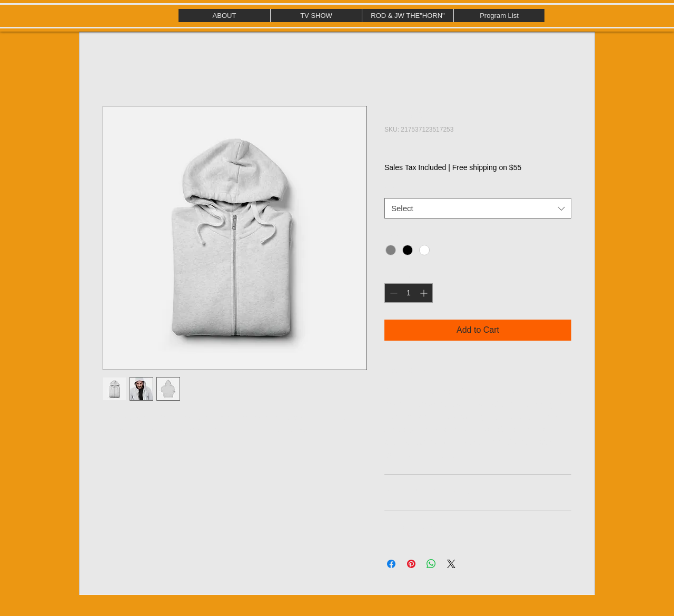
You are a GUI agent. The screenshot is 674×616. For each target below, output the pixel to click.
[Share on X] (451, 564)
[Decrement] (393, 293)
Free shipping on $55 (487, 167)
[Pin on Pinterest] (411, 564)
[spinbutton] (409, 293)
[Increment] (425, 293)
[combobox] (478, 208)
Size (391, 188)
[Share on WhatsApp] (431, 564)
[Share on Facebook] (391, 564)
